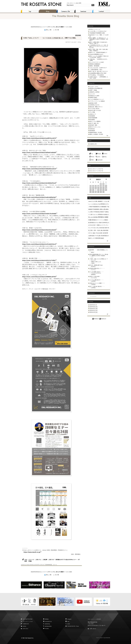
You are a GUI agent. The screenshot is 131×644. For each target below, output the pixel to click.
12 (93, 188)
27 (96, 192)
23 (103, 190)
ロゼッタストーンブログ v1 (96, 169)
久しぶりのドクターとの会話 (97, 62)
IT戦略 (30, 561)
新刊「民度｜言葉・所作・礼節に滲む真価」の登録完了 (99, 50)
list (107, 136)
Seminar (24, 626)
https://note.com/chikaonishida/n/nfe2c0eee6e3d (39, 230)
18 (91, 190)
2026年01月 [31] (93, 310)
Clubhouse (92, 129)
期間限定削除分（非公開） (96, 132)
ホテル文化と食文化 (94, 109)
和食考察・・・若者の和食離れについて (99, 250)
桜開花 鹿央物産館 (94, 66)
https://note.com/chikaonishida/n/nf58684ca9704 (39, 277)
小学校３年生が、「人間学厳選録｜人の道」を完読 (99, 77)
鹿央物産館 (92, 116)
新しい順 (48, 30)
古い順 (56, 30)
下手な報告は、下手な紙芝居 (97, 75)
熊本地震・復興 (93, 125)
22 (101, 190)
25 (91, 192)
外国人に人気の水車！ (95, 277)
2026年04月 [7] (93, 305)
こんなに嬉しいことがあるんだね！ (98, 31)
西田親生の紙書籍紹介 (95, 64)
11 (91, 188)
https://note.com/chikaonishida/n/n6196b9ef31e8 (39, 183)
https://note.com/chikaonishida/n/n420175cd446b (39, 214)
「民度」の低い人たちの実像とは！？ (99, 259)
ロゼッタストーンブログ (28, 621)
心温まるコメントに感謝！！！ (97, 283)
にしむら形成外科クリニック (97, 99)
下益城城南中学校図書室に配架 (97, 33)
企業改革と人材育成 (94, 92)
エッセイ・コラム (77, 42)
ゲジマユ (93, 270)
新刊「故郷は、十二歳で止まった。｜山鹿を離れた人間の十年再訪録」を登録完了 (99, 39)
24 (106, 190)
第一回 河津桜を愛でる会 (96, 265)
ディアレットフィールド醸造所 (97, 101)
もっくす (93, 260)
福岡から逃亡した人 (96, 262)
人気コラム (38, 560)
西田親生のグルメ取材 (96, 223)
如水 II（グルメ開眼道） (95, 121)
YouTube (47, 629)
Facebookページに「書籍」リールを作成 (99, 36)
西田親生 (93, 275)
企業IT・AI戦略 (93, 90)
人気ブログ (51, 560)
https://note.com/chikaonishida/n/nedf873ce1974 (39, 138)
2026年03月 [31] (93, 307)
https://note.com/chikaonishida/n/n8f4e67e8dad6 (39, 152)
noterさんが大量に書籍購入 (96, 201)
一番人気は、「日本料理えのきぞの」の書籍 (99, 60)
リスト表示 (69, 27)
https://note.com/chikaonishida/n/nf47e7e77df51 (39, 260)
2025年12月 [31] (93, 312)
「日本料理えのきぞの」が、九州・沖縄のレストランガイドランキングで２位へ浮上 (99, 46)
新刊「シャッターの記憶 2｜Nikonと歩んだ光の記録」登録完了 (99, 57)
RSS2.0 (95, 319)
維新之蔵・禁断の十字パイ (96, 107)
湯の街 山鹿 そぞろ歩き (95, 110)
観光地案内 (92, 120)
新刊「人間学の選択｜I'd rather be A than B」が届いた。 (98, 43)
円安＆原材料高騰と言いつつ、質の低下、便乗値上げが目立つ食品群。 (99, 255)
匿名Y (93, 252)
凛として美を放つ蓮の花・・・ (97, 286)
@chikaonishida (48, 626)
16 (103, 188)
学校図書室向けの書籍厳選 (99, 207)
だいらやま (94, 278)
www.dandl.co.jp (48, 621)
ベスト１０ (31, 560)
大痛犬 (93, 263)
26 (93, 192)
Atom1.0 (103, 319)
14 (98, 188)
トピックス (92, 94)
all (107, 241)
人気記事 (45, 560)
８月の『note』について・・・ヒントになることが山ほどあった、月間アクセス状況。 (50, 38)
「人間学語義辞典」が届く (96, 70)
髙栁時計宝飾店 (93, 98)
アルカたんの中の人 (96, 273)
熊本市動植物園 (93, 118)
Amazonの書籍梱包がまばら (96, 54)
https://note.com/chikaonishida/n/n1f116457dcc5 (39, 244)
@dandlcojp (47, 624)
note (26, 560)
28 (98, 192)
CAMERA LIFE (93, 144)
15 (101, 188)
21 (98, 190)
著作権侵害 (92, 131)
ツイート (55, 565)
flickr (68, 621)
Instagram (69, 619)
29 (101, 192)
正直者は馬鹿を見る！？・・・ (97, 268)
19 (93, 190)
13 (96, 188)
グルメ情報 (92, 112)
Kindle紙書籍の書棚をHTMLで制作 (98, 73)
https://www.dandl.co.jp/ (32, 552)
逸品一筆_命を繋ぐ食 (99, 233)
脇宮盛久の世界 (93, 103)
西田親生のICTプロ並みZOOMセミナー (66, 560)
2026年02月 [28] (93, 309)
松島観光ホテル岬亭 (94, 96)
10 (106, 186)
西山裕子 (93, 266)
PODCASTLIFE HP (71, 626)
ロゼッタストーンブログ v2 (96, 171)
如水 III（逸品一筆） (94, 123)
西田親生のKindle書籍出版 (96, 88)
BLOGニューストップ (95, 29)
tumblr (69, 624)
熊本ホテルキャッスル (95, 127)
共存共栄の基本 (103, 228)
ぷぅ (92, 257)
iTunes (77, 626)
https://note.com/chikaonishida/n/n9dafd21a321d (39, 169)
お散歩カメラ (93, 114)
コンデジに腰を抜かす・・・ (97, 280)
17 (106, 188)
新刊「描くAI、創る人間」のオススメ (99, 71)
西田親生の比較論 (103, 214)
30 (103, 192)
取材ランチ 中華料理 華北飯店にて (98, 52)
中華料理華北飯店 (99, 238)
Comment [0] (49, 565)
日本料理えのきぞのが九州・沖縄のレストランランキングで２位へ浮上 (99, 225)
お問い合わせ (25, 629)
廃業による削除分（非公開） (97, 134)
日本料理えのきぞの (94, 105)
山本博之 (93, 281)
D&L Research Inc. (93, 622)
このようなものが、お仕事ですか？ (98, 68)
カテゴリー (68, 42)
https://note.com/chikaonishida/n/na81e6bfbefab (39, 197)
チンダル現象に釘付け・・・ (97, 272)
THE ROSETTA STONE (28, 619)
